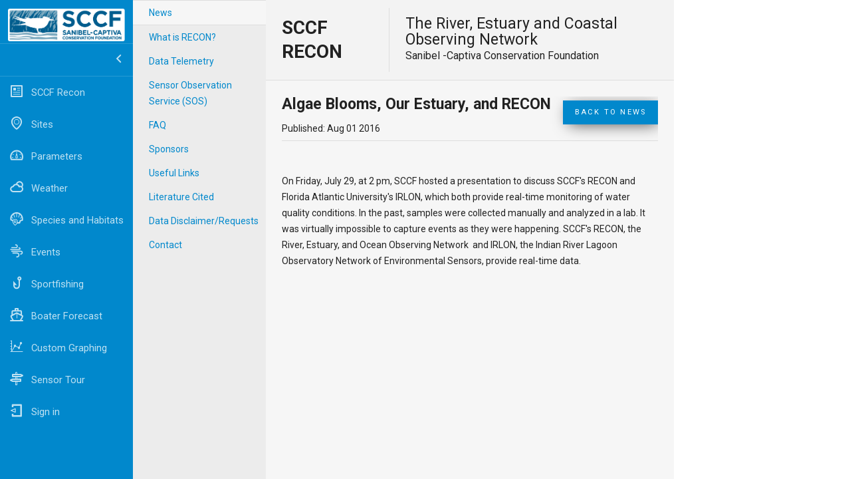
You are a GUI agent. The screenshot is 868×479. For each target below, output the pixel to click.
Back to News (611, 112)
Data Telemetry (181, 61)
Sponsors (169, 149)
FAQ (158, 125)
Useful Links (174, 173)
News (161, 13)
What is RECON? (182, 37)
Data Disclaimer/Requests (204, 221)
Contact (165, 245)
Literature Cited (181, 197)
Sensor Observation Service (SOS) (190, 93)
